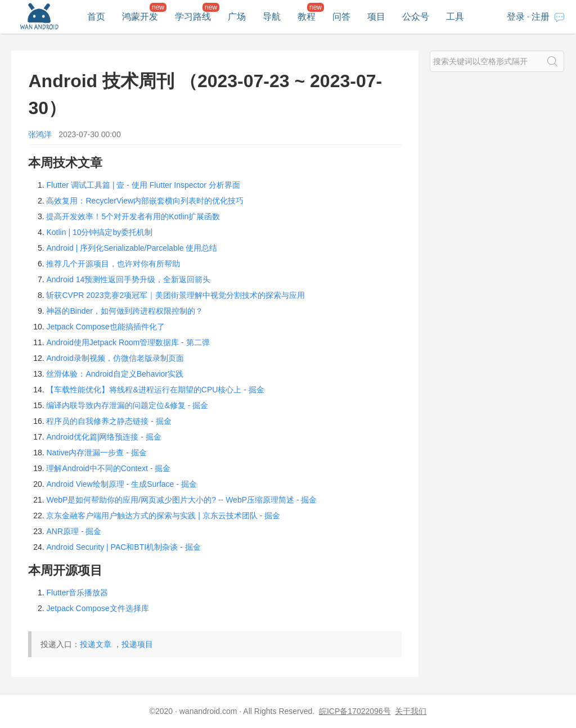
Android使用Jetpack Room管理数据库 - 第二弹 (128, 342)
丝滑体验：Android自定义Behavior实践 (115, 374)
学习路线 (193, 17)
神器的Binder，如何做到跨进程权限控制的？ (124, 311)
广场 (237, 17)
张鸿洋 (40, 134)
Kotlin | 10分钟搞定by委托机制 (99, 232)
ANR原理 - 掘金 (74, 531)
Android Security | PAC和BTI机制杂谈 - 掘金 (123, 547)
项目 (376, 17)
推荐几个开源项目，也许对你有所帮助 (113, 264)
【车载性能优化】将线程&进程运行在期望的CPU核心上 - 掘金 (155, 390)
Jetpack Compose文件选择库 (97, 608)
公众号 (416, 17)
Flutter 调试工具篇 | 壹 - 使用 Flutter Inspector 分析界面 (143, 185)
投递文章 (96, 644)
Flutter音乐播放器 (77, 593)
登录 (516, 17)
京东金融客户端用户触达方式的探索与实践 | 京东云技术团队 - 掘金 (163, 516)
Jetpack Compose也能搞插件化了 (105, 327)
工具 (455, 17)
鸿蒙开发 (140, 17)
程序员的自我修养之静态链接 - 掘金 (109, 421)
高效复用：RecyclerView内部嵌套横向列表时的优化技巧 (145, 201)
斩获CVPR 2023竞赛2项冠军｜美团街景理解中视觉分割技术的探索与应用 (175, 295)
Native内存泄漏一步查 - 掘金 (96, 453)
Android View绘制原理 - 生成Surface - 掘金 (121, 484)
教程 (307, 17)
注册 (541, 17)
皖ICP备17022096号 (355, 711)
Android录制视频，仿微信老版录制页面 (115, 358)
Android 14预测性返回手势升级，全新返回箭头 (128, 279)
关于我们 (411, 711)
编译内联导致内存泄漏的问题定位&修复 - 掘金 (127, 405)
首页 (96, 17)
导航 (272, 17)
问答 (341, 17)
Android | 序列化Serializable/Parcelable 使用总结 (132, 248)
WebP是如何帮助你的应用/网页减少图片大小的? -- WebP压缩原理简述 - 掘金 (181, 500)
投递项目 (137, 644)
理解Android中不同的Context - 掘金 (108, 468)
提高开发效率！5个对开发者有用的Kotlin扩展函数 (133, 216)
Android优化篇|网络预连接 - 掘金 (103, 437)
